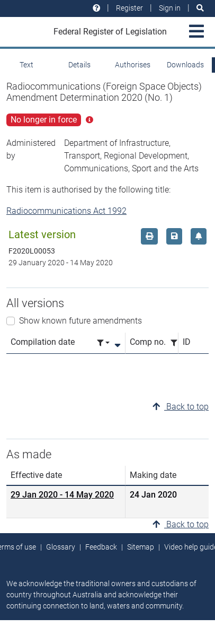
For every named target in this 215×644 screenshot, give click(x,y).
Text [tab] (26, 65)
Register (129, 8)
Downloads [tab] (185, 65)
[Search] (200, 8)
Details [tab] (79, 65)
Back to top (181, 407)
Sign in (170, 8)
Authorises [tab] (133, 65)
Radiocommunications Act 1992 (66, 211)
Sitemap (141, 547)
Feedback (101, 547)
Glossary (61, 547)
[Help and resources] (96, 8)
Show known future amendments (80, 321)
